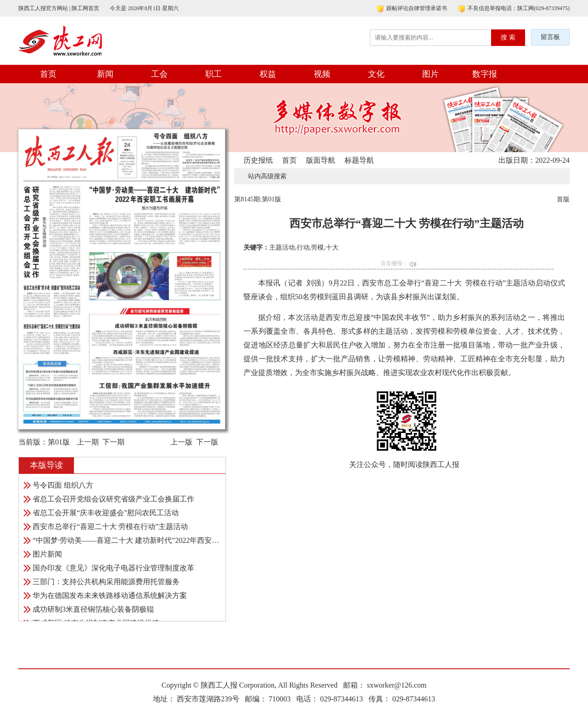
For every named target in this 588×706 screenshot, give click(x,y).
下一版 (207, 442)
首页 (48, 74)
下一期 (113, 442)
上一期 (88, 442)
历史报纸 (258, 160)
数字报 (485, 74)
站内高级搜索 (267, 176)
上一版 (181, 442)
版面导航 (321, 160)
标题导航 (359, 160)
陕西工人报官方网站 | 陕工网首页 (59, 8)
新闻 (105, 74)
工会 (159, 74)
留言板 (550, 37)
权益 (268, 74)
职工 (214, 74)
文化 (376, 74)
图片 (430, 74)
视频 (322, 74)
